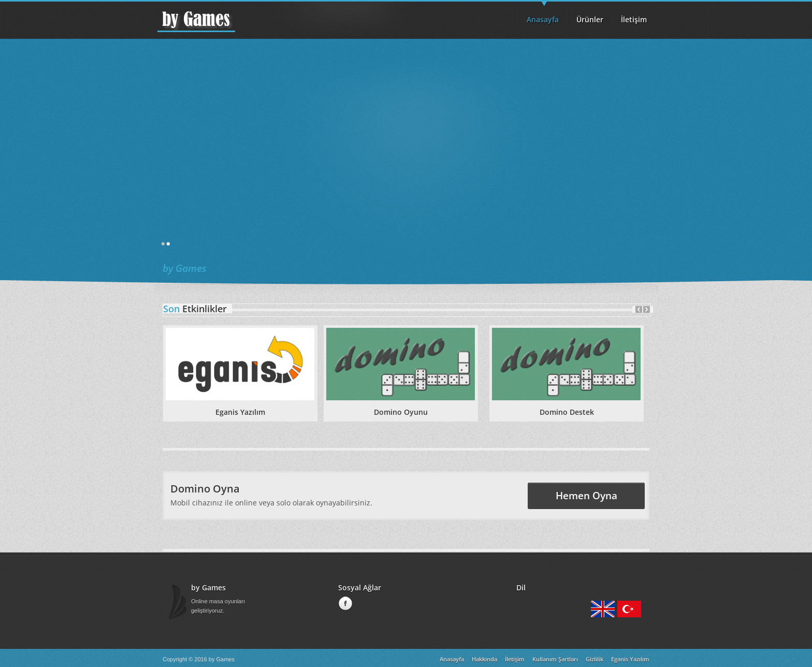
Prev (639, 309)
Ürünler (590, 19)
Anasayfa (543, 16)
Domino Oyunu (401, 412)
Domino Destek (567, 412)
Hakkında (484, 659)
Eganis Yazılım (240, 412)
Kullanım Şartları (555, 659)
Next (647, 309)
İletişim (634, 19)
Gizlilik (594, 659)
